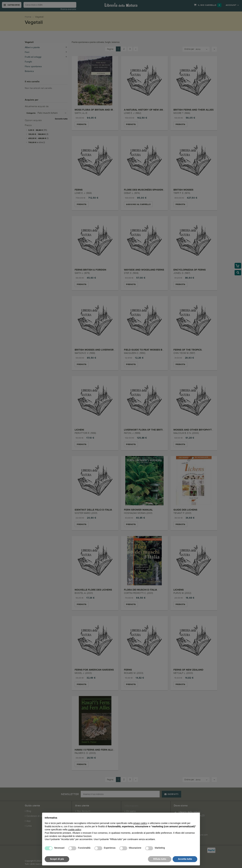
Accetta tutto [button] (185, 859)
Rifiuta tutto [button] (160, 859)
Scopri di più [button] (57, 859)
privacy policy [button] (140, 823)
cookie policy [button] (75, 830)
